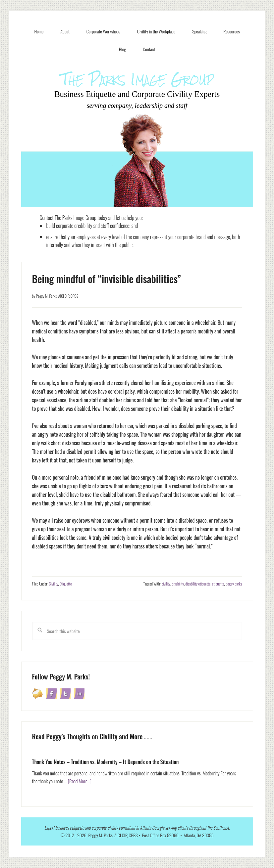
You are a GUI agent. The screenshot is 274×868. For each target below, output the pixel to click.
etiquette (218, 584)
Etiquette (66, 584)
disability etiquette (198, 584)
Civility (54, 584)
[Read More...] (80, 781)
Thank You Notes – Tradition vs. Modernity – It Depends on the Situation (106, 762)
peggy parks (234, 584)
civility (166, 584)
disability (178, 584)
